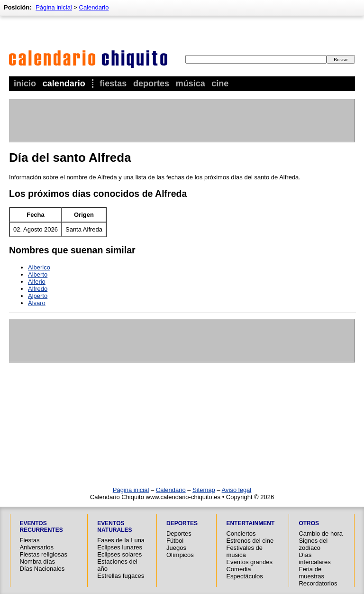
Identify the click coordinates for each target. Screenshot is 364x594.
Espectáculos (244, 576)
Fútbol (175, 541)
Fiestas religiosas (44, 554)
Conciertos (241, 534)
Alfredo (38, 289)
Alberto (38, 274)
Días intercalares (314, 558)
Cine (220, 84)
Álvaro (37, 303)
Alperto (38, 296)
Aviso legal (237, 490)
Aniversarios (37, 547)
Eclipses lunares (120, 547)
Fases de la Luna (121, 540)
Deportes (151, 84)
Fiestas (113, 84)
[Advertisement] (182, 121)
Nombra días (37, 562)
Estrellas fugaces (121, 576)
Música (191, 84)
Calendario (64, 84)
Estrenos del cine (250, 541)
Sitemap (204, 490)
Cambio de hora (321, 534)
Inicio (25, 84)
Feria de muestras (311, 573)
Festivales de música (244, 551)
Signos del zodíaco (313, 544)
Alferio (37, 282)
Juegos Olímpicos (180, 551)
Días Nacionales (42, 569)
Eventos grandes (249, 562)
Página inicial (54, 7)
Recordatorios (318, 583)
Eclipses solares (119, 554)
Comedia (238, 569)
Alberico (39, 267)
